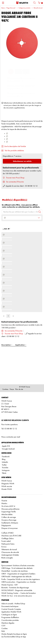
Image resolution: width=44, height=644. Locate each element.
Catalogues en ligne (9, 615)
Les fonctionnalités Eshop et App (14, 637)
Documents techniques (10, 606)
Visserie (4, 501)
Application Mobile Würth (11, 612)
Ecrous (4, 547)
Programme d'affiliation (10, 617)
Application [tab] (21, 345)
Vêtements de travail (9, 550)
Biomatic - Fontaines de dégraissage (15, 588)
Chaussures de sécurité (10, 552)
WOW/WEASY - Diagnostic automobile (17, 590)
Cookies (5, 629)
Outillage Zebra (8, 539)
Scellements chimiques (10, 523)
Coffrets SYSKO (7, 533)
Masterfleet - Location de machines (15, 571)
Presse (12, 389)
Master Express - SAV (10, 585)
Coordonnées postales (10, 620)
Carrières (5, 389)
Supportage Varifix (9, 512)
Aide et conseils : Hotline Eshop (13, 604)
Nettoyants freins (8, 544)
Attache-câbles (7, 515)
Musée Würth (7, 489)
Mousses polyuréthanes (10, 509)
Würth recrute (7, 486)
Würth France (7, 481)
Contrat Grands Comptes (11, 609)
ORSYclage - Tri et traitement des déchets (17, 568)
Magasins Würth (8, 484)
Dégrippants (6, 526)
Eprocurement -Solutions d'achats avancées (18, 566)
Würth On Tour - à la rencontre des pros (17, 596)
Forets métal (6, 541)
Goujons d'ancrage (9, 520)
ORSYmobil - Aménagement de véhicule (16, 577)
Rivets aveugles (7, 558)
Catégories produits (24, 8)
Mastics (4, 503)
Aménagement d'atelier (10, 555)
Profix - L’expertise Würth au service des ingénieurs (21, 579)
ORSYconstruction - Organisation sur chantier (19, 582)
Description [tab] (7, 345)
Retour (3, 8)
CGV (3, 626)
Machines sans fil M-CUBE (11, 536)
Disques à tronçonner (10, 528)
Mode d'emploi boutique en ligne (14, 634)
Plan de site (19, 389)
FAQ (3, 631)
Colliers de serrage (9, 517)
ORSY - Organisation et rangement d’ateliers (18, 574)
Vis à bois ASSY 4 (8, 506)
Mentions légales (8, 623)
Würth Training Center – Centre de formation (19, 593)
